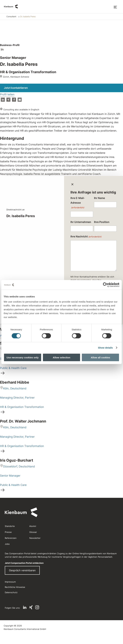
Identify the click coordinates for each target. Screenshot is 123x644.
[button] (3, 100)
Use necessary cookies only (23, 357)
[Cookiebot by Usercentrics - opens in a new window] (105, 285)
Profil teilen (7, 94)
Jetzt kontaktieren (16, 88)
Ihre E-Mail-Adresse (78, 203)
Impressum (10, 582)
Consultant (11, 16)
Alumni (33, 526)
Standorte (10, 526)
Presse (8, 532)
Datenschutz (11, 592)
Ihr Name (99, 198)
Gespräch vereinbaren (22, 570)
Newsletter (35, 538)
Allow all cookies (100, 357)
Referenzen (11, 538)
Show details (105, 348)
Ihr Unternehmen (81, 222)
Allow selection (61, 357)
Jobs (7, 544)
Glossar (33, 532)
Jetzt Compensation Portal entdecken (24, 563)
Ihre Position (102, 222)
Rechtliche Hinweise (15, 587)
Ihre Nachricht (86, 237)
